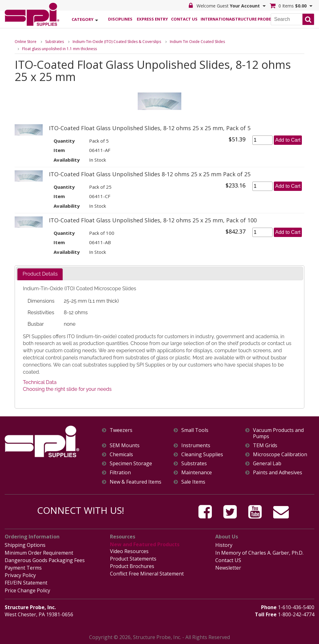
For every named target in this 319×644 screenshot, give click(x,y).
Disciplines (120, 19)
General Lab (267, 464)
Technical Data (40, 382)
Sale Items (193, 482)
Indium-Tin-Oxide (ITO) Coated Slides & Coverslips (117, 42)
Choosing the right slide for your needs (67, 389)
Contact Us (184, 19)
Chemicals (121, 455)
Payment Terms (23, 568)
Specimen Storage (131, 464)
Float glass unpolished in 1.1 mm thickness (60, 49)
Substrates (55, 42)
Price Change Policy (27, 590)
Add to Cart (288, 140)
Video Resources (129, 551)
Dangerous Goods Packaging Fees (45, 560)
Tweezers (121, 430)
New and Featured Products (145, 544)
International (217, 19)
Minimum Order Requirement (39, 553)
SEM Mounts (125, 445)
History (224, 545)
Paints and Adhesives (278, 473)
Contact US (228, 560)
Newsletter (228, 568)
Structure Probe (249, 19)
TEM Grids (265, 445)
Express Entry (152, 19)
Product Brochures (132, 566)
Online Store (26, 42)
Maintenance (197, 473)
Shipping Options (25, 545)
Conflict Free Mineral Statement (147, 574)
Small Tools (195, 430)
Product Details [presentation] (40, 274)
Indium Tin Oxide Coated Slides (197, 42)
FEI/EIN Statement (26, 583)
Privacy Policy (20, 575)
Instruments (196, 445)
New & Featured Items (136, 482)
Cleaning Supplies (202, 455)
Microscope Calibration (280, 455)
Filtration (120, 473)
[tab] (40, 274)
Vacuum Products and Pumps (278, 433)
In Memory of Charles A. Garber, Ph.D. (259, 553)
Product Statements (133, 559)
